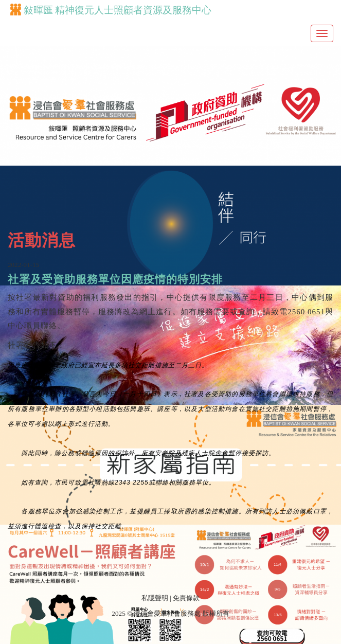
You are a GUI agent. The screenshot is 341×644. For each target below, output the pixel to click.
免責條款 (186, 598)
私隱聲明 (155, 598)
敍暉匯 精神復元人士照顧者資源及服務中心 (111, 10)
